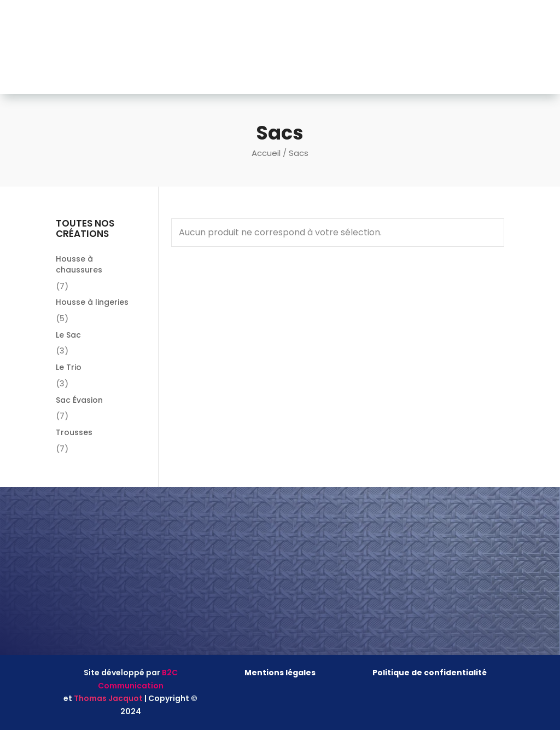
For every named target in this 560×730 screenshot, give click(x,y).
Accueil (266, 153)
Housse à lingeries (92, 302)
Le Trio (69, 367)
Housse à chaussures (79, 264)
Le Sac (68, 335)
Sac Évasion (79, 400)
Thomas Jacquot (108, 698)
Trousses (74, 432)
